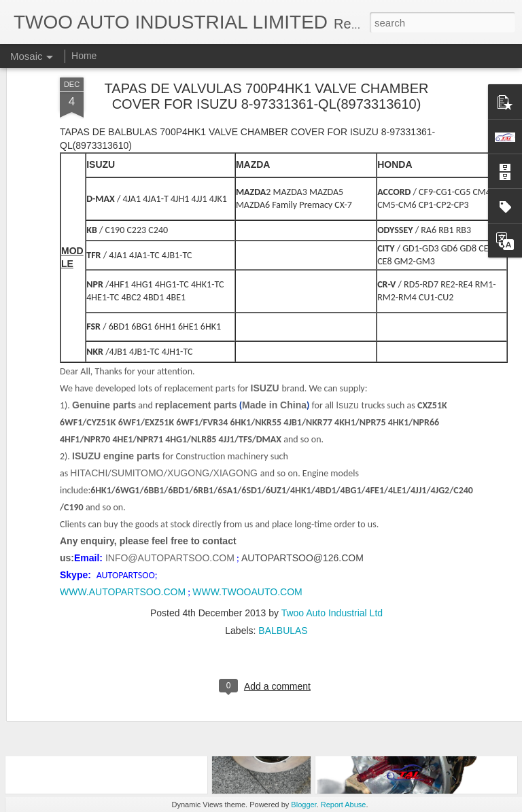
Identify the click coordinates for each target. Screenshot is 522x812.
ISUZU (265, 250)
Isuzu (348, 267)
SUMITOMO (138, 335)
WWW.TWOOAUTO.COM (247, 454)
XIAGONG (237, 335)
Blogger (303, 805)
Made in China (274, 267)
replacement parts (196, 267)
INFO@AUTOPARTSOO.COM (170, 420)
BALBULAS (283, 493)
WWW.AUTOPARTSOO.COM (123, 454)
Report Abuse (344, 805)
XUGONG (188, 335)
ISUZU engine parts (117, 318)
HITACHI (89, 335)
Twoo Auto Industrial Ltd (332, 475)
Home (84, 56)
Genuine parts (104, 267)
